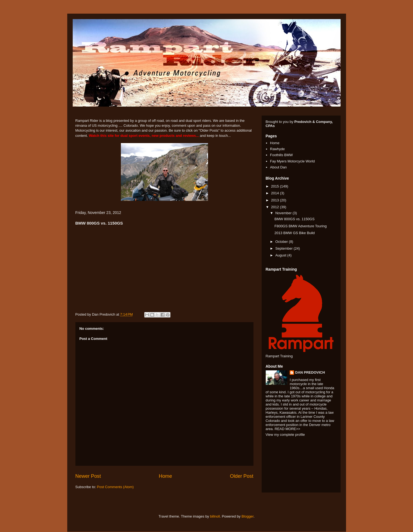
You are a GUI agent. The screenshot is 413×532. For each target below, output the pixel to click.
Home (165, 476)
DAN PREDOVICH (310, 372)
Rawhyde (277, 149)
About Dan (278, 167)
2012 (276, 207)
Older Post (242, 476)
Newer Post (88, 476)
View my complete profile (285, 435)
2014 (276, 193)
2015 (276, 186)
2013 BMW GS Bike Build (295, 233)
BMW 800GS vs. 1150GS (294, 219)
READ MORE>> (287, 429)
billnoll (215, 516)
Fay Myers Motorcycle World (292, 161)
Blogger (247, 516)
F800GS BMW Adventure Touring (301, 226)
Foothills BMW (282, 155)
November (284, 213)
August (281, 255)
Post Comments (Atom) (115, 487)
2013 (276, 200)
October (282, 242)
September (284, 248)
